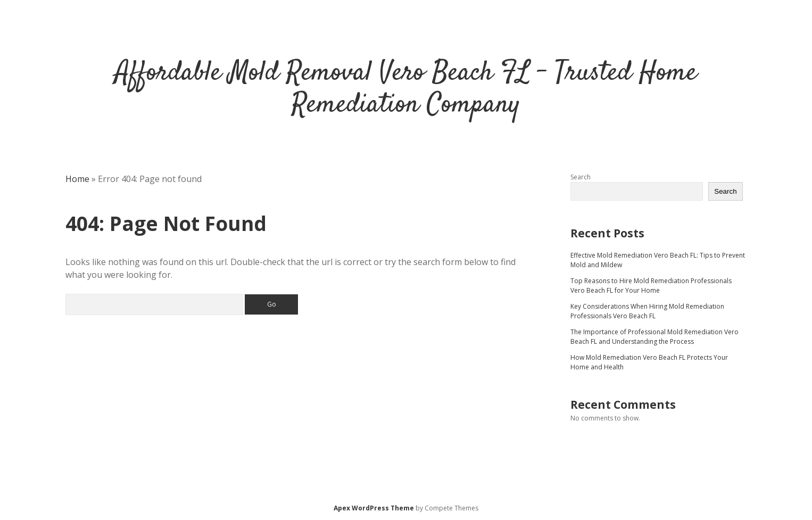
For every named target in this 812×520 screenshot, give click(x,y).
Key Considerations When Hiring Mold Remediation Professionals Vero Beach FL (647, 311)
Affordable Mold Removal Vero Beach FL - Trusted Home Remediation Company (406, 89)
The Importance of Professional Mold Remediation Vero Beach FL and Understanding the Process (654, 337)
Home (77, 179)
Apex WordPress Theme (374, 508)
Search (581, 177)
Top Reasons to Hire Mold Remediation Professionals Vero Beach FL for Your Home (651, 286)
